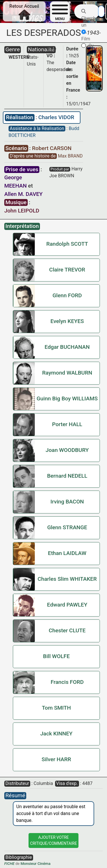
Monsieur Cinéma (36, 864)
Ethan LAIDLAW (67, 553)
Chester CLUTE (67, 630)
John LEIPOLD (22, 211)
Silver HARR (56, 759)
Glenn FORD (67, 295)
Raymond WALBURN (67, 373)
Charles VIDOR (56, 117)
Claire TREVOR (67, 270)
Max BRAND (70, 156)
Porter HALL (67, 424)
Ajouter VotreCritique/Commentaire (53, 840)
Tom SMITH (56, 708)
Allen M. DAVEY (23, 194)
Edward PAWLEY (67, 605)
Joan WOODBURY (67, 450)
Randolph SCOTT (67, 244)
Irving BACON (67, 502)
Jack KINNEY (56, 734)
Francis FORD (67, 682)
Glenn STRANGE (67, 527)
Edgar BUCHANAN (67, 347)
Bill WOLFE (56, 656)
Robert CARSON (52, 148)
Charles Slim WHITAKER (67, 579)
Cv (87, 46)
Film (86, 36)
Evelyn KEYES (67, 321)
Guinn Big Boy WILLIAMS (67, 398)
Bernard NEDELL (67, 476)
